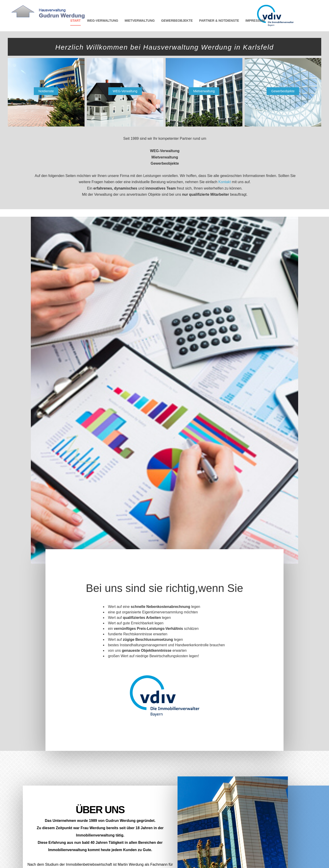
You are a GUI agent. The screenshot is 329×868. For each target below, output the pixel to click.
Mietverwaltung (204, 91)
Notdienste (46, 91)
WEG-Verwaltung (125, 91)
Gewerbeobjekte (283, 91)
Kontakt (225, 182)
